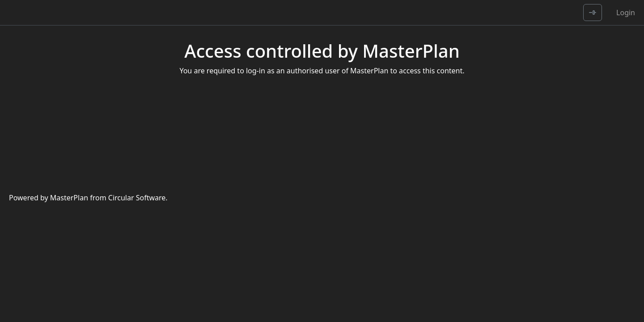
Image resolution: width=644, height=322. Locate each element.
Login (626, 13)
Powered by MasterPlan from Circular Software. (88, 198)
